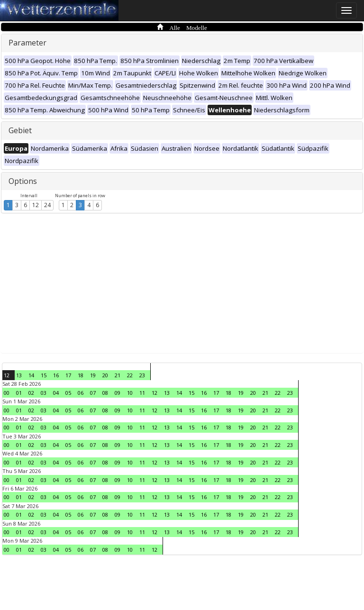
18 (81, 375)
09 (118, 393)
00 (7, 393)
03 (44, 393)
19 (93, 375)
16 (56, 375)
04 (56, 393)
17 (68, 375)
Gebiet (20, 130)
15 (44, 375)
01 (19, 393)
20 (105, 375)
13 (19, 375)
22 (130, 375)
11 (142, 393)
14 (31, 375)
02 (31, 393)
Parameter (27, 43)
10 (130, 393)
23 (142, 375)
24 (47, 205)
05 (68, 393)
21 (118, 375)
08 (105, 393)
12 (36, 205)
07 (93, 393)
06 (81, 393)
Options (23, 181)
